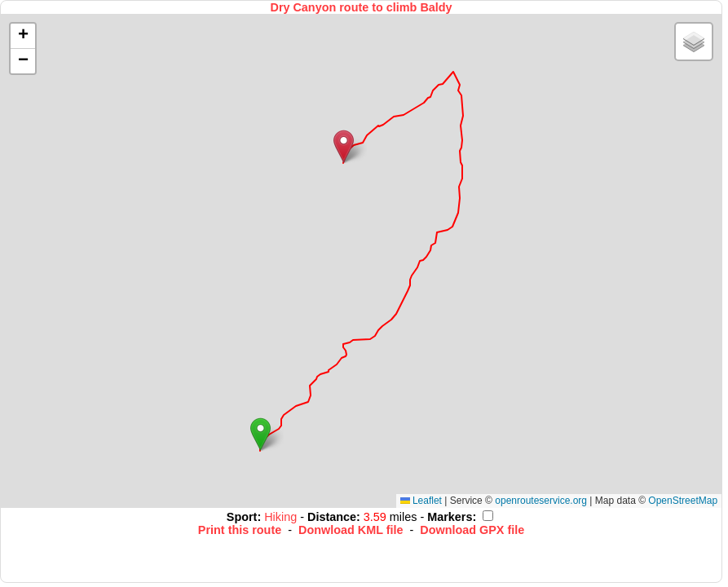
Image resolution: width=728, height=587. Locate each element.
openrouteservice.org (541, 501)
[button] (260, 434)
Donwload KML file (351, 530)
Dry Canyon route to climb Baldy (361, 7)
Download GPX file (472, 530)
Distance (332, 517)
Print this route (240, 530)
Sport (242, 517)
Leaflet (421, 501)
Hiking (282, 517)
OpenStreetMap (683, 501)
